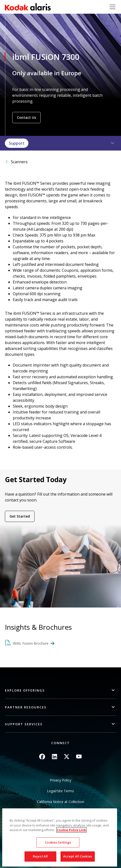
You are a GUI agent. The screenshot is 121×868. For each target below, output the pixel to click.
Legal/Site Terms (60, 791)
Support (17, 143)
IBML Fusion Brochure (31, 643)
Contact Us (26, 117)
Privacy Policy (60, 780)
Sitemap (61, 823)
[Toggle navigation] (112, 7)
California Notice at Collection (61, 802)
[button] (109, 143)
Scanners (19, 162)
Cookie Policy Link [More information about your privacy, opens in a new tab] (71, 855)
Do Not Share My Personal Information (60, 812)
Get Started (20, 516)
